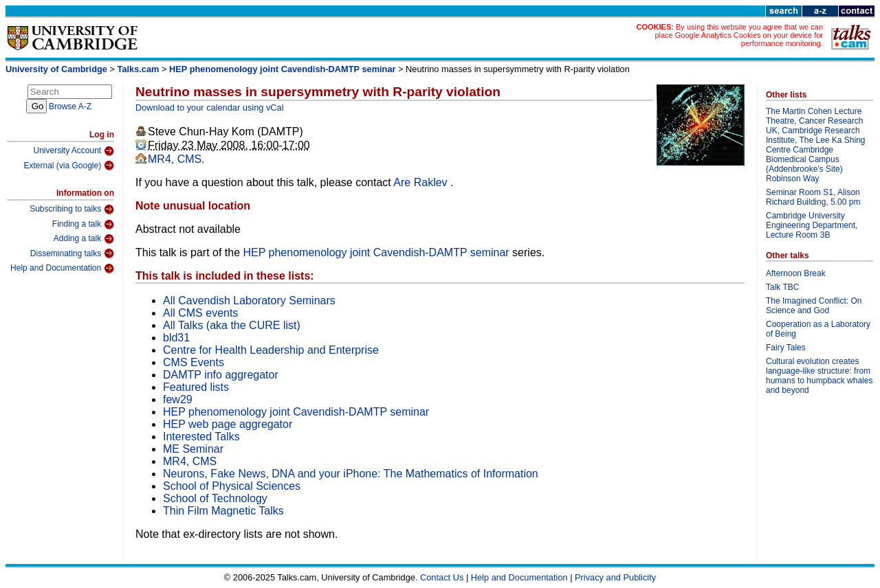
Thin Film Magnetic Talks (223, 511)
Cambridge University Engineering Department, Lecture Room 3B (812, 225)
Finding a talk (83, 225)
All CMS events (200, 313)
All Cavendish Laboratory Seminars (249, 301)
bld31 (176, 338)
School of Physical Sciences (232, 486)
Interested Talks (201, 437)
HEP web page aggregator (228, 424)
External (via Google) (69, 166)
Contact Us (442, 577)
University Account (74, 151)
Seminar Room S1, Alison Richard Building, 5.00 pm (813, 197)
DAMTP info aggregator (221, 375)
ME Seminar (193, 449)
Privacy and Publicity (615, 577)
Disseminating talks (72, 253)
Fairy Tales (786, 348)
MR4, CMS (175, 159)
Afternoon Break (796, 273)
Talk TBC (782, 287)
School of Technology (215, 498)
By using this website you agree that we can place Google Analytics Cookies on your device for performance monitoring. (739, 35)
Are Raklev (422, 182)
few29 (178, 399)
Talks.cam (139, 69)
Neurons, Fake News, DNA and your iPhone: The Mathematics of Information (351, 474)
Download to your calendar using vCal (210, 108)
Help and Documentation (62, 269)
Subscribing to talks (72, 210)
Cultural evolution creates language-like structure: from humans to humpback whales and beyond (819, 376)
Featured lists (196, 387)
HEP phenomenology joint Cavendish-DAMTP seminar (282, 69)
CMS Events (194, 362)
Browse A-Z (70, 106)
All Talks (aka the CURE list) (232, 325)
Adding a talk (84, 239)
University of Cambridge (56, 69)
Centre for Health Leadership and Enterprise (271, 350)
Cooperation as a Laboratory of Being (818, 329)
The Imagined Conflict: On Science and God (814, 306)
